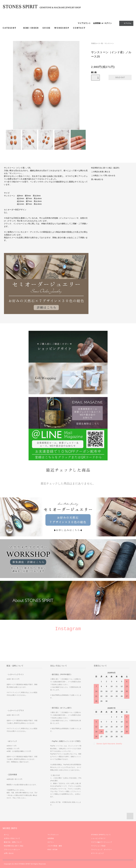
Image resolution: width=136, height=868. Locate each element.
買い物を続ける (97, 179)
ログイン (108, 23)
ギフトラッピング (98, 853)
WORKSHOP (62, 28)
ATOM (55, 850)
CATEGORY (11, 28)
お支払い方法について (12, 838)
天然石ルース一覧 (97, 43)
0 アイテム (126, 23)
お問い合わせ (9, 853)
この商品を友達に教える (101, 172)
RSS (49, 850)
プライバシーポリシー (12, 850)
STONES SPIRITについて (101, 835)
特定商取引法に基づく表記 (14, 846)
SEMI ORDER (31, 28)
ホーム (6, 835)
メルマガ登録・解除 (55, 846)
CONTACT (79, 28)
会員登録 (97, 23)
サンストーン (109, 43)
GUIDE (46, 28)
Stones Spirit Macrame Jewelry (109, 744)
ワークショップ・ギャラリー (102, 850)
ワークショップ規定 (98, 846)
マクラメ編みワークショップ (102, 842)
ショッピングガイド (98, 838)
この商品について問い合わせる (103, 176)
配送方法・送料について (13, 842)
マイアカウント (84, 23)
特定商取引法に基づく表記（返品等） (106, 168)
